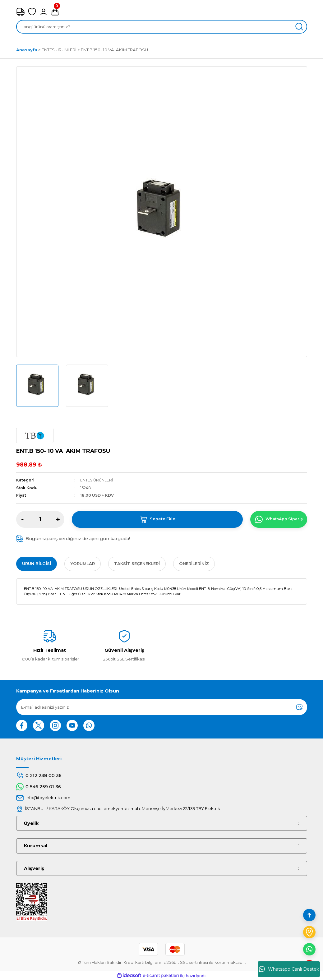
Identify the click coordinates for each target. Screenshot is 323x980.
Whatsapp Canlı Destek (289, 969)
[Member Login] (44, 12)
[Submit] (299, 707)
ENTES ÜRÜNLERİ (97, 480)
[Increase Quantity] (58, 519)
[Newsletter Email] (162, 707)
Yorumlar (83, 564)
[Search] (162, 27)
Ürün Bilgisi (37, 564)
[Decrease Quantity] (23, 519)
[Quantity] (40, 519)
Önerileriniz (194, 564)
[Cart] (55, 12)
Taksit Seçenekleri (137, 564)
